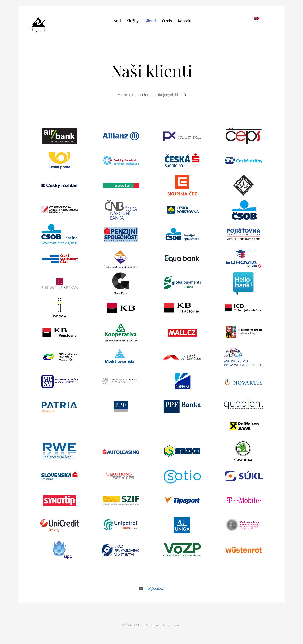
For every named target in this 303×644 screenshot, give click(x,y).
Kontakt (185, 21)
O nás (167, 21)
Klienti (150, 21)
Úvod (116, 21)
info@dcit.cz (154, 588)
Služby (133, 21)
